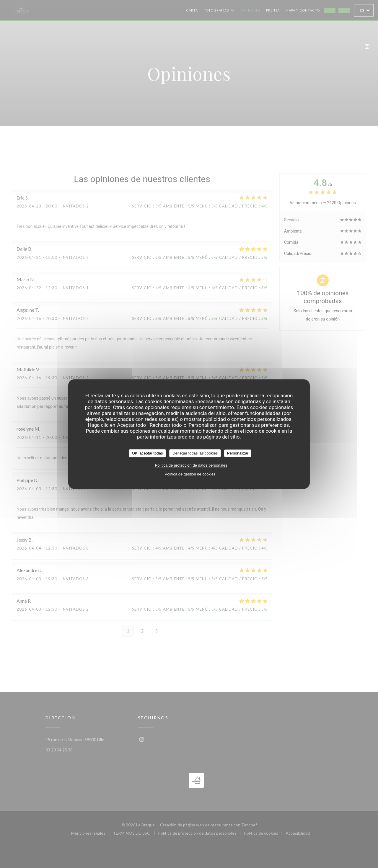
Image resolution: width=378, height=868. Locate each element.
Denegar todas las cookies (195, 453)
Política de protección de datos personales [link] (191, 465)
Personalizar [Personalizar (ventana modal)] (238, 453)
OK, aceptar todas (148, 453)
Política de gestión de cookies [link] (190, 474)
